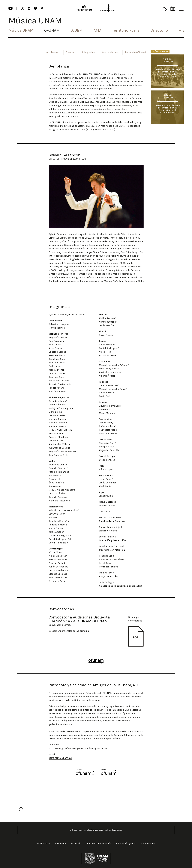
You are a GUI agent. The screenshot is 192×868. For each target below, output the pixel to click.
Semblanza (52, 52)
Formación (76, 843)
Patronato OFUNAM (135, 52)
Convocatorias (110, 52)
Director (70, 52)
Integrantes (88, 52)
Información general (126, 843)
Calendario (60, 843)
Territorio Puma (126, 30)
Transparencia (148, 843)
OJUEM (77, 30)
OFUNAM (52, 30)
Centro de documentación (99, 843)
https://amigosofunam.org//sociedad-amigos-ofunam (79, 748)
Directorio (159, 30)
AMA (97, 30)
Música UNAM (21, 30)
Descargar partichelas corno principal (69, 631)
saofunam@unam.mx (60, 758)
